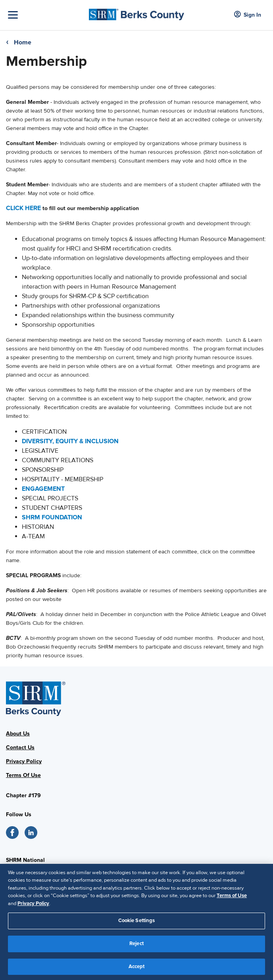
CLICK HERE (23, 208)
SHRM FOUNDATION (52, 517)
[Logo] (137, 12)
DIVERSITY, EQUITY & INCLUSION (70, 441)
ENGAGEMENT (44, 489)
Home (23, 42)
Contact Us (20, 747)
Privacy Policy (24, 761)
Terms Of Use (23, 775)
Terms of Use (232, 899)
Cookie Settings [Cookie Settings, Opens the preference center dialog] (137, 924)
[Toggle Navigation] (46, 15)
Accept (137, 970)
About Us (18, 734)
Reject (136, 947)
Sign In (248, 15)
